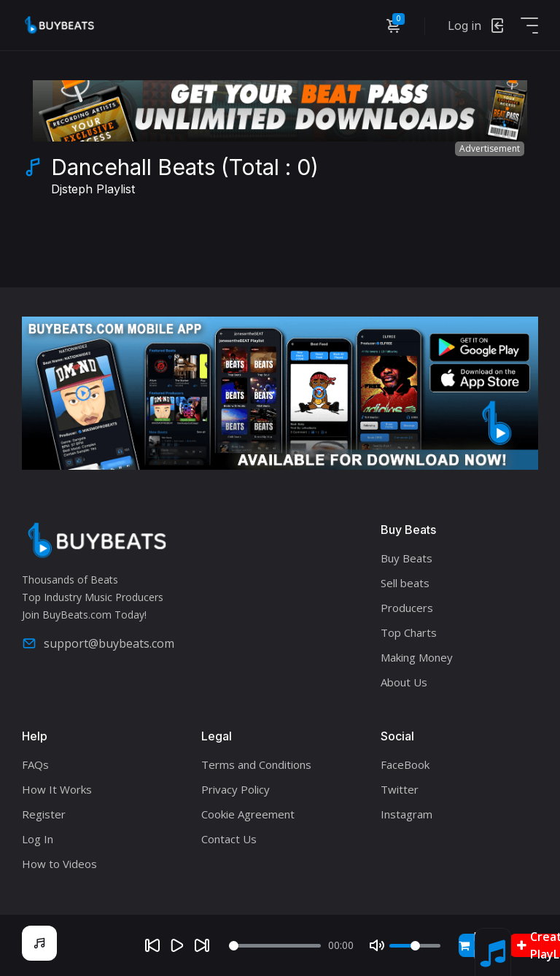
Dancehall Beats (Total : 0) (185, 178)
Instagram (407, 814)
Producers (407, 608)
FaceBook (405, 764)
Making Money (417, 657)
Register (44, 814)
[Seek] (275, 946)
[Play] (177, 945)
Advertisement (490, 148)
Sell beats (405, 583)
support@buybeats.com (98, 643)
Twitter (400, 789)
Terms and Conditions (256, 764)
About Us (404, 682)
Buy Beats (407, 558)
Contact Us (229, 839)
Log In (38, 839)
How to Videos (59, 864)
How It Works (57, 789)
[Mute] (377, 945)
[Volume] (415, 946)
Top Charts (409, 632)
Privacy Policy (236, 789)
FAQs (35, 764)
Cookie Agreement (248, 814)
